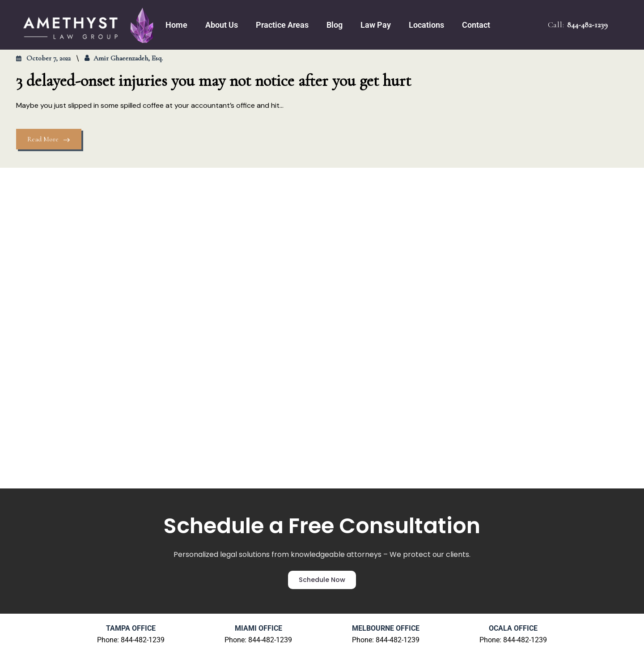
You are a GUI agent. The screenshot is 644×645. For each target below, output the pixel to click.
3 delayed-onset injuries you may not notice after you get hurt (214, 81)
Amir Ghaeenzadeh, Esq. (128, 58)
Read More (49, 139)
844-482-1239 (587, 25)
